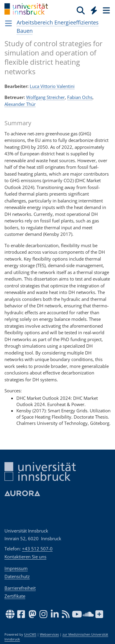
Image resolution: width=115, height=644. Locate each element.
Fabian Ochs (80, 97)
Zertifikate (15, 596)
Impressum (16, 568)
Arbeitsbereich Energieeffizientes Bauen (58, 27)
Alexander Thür (20, 104)
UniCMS (30, 634)
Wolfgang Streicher (45, 97)
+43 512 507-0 (37, 549)
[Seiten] (106, 10)
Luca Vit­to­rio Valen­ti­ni (52, 86)
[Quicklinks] (94, 10)
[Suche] (81, 10)
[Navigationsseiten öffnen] (8, 23)
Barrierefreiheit (20, 588)
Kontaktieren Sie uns (25, 557)
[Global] (92, 9)
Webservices (49, 634)
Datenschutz (17, 576)
